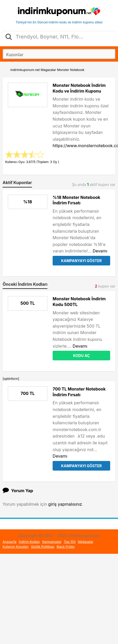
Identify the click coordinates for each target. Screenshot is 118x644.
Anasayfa (10, 542)
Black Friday (66, 547)
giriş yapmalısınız (65, 504)
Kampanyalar (52, 542)
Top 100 (70, 542)
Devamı (100, 251)
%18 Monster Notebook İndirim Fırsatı (76, 200)
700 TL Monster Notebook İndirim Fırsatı (79, 392)
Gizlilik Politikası (43, 547)
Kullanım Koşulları (16, 547)
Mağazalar (86, 542)
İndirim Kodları (29, 542)
